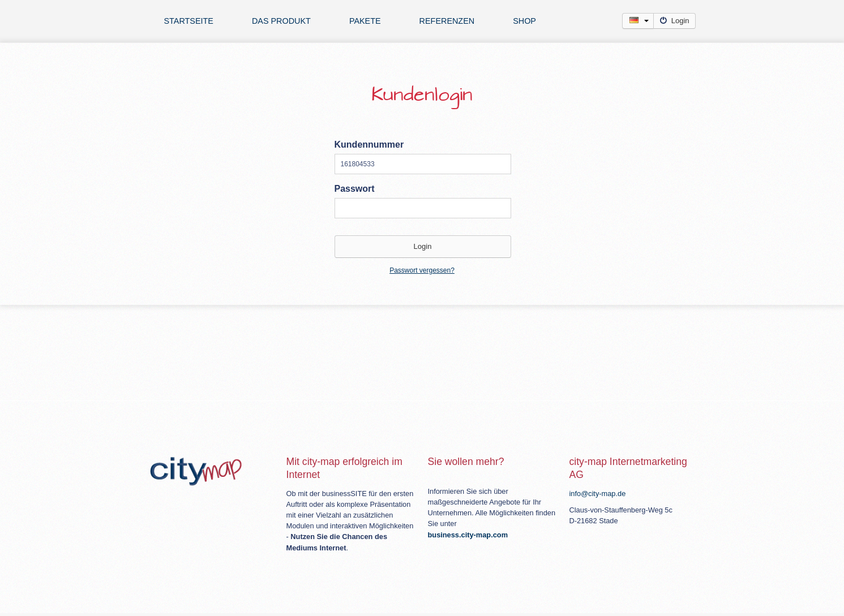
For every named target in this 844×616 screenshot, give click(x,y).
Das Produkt (281, 21)
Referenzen (447, 21)
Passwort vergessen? (422, 270)
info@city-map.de (598, 494)
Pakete (365, 21)
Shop (524, 21)
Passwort (355, 189)
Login (674, 21)
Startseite (189, 21)
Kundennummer (369, 145)
